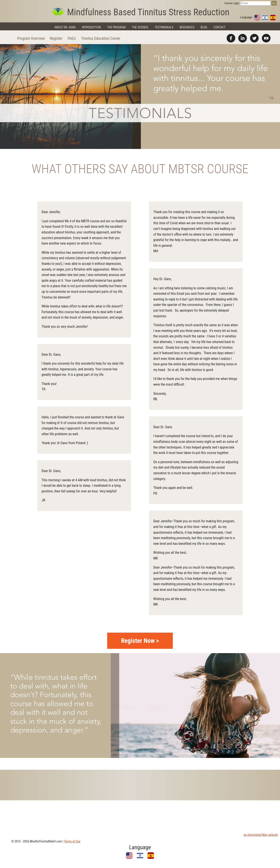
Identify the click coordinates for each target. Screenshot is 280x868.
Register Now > (140, 641)
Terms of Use (72, 841)
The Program (116, 27)
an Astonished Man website (261, 835)
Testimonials (164, 27)
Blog (204, 27)
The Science (140, 27)
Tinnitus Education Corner (101, 38)
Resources (187, 27)
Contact (220, 27)
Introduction (92, 27)
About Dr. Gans (65, 27)
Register (56, 38)
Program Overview (31, 38)
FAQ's (72, 38)
